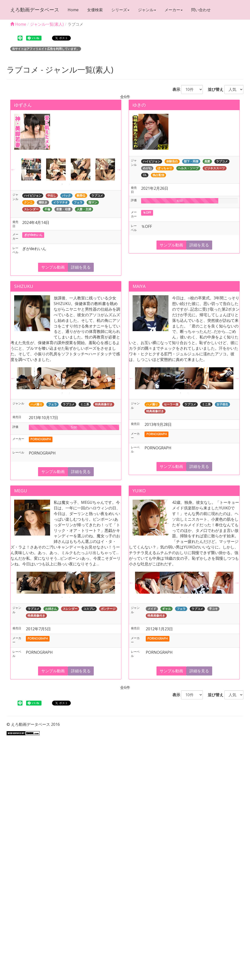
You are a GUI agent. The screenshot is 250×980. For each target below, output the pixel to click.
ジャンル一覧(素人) (47, 24)
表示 (174, 89)
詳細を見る (81, 267)
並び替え (214, 89)
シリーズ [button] (120, 10)
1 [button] (62, 184)
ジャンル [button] (147, 10)
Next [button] (119, 169)
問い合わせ (201, 10)
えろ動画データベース (35, 10)
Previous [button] (13, 169)
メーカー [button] (174, 10)
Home (73, 10)
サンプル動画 (53, 267)
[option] (29, 169)
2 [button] (70, 184)
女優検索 (95, 10)
